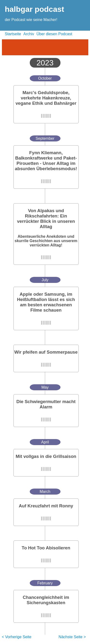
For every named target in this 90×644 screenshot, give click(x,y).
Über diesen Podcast (54, 34)
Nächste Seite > (72, 637)
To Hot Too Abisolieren (46, 548)
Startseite (13, 34)
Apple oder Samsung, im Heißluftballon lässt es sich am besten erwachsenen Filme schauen (46, 302)
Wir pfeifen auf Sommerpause (46, 352)
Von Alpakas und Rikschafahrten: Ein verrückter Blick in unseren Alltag (46, 219)
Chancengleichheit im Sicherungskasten (46, 600)
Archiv (29, 34)
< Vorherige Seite (17, 637)
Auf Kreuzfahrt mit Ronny (46, 506)
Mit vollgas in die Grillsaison (46, 456)
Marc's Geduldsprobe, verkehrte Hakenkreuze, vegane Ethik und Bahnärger (46, 98)
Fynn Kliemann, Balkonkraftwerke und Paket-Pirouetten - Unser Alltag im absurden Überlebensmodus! (46, 161)
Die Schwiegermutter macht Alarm (46, 404)
